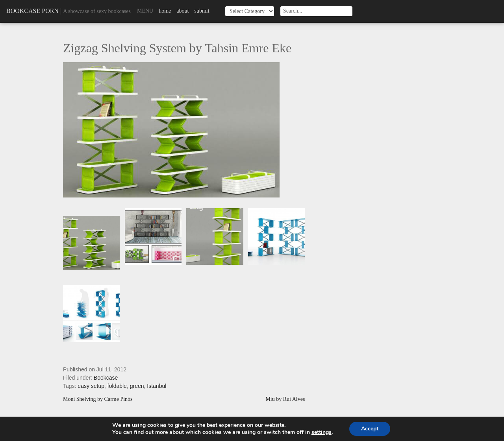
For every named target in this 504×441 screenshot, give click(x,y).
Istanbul (157, 386)
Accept (370, 429)
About (183, 11)
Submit (202, 11)
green (137, 386)
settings (321, 432)
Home (165, 11)
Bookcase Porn (32, 11)
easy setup (91, 386)
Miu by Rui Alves (285, 399)
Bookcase (106, 378)
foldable (117, 386)
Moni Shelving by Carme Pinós (98, 399)
